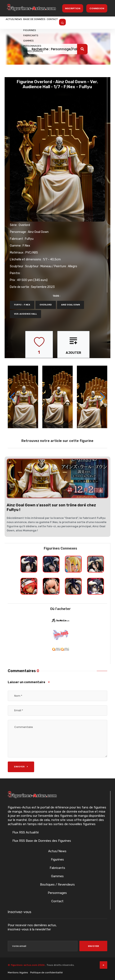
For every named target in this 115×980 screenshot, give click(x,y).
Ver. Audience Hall (25, 314)
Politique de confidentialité (46, 972)
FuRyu (29, 239)
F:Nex (26, 246)
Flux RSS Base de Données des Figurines (41, 841)
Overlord (24, 225)
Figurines (57, 860)
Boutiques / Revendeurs (57, 885)
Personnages (57, 893)
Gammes (57, 876)
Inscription (73, 8)
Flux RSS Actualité (25, 832)
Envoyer (21, 767)
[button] (102, 397)
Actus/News (19, 22)
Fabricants (57, 868)
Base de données (50, 22)
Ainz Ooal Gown (38, 232)
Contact (78, 22)
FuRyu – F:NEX (22, 305)
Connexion (97, 8)
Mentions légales (18, 972)
